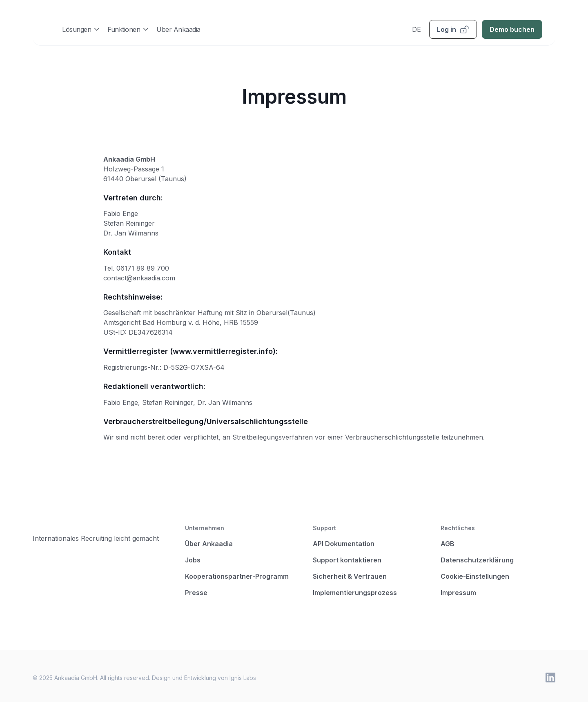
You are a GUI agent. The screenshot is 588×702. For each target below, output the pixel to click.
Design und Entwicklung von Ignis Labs (204, 678)
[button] (81, 29)
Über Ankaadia (178, 29)
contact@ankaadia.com (139, 278)
